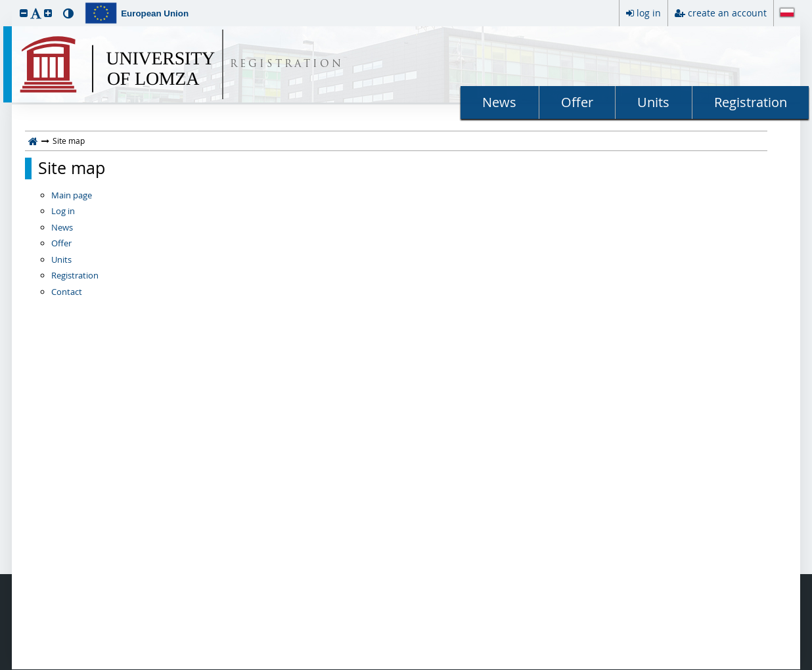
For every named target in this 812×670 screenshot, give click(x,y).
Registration (751, 102)
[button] (24, 13)
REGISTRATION (287, 65)
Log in (63, 211)
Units (653, 102)
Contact (67, 292)
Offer (577, 102)
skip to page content (3, 3)
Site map (72, 168)
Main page (72, 195)
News (499, 102)
